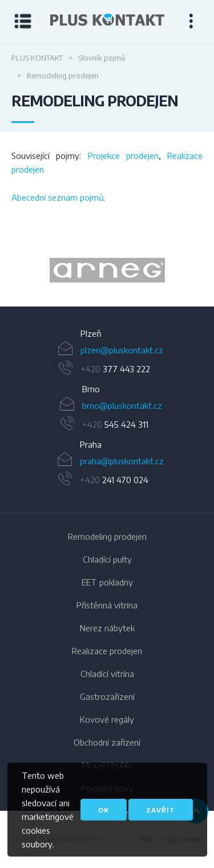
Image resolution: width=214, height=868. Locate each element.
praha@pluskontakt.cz (122, 461)
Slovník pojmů (102, 58)
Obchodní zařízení (107, 742)
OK (104, 810)
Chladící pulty (107, 559)
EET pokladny (107, 582)
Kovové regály (107, 719)
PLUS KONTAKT (37, 58)
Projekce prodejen (123, 156)
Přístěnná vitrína (107, 605)
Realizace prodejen (107, 651)
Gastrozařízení (107, 696)
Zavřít (161, 810)
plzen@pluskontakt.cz (122, 350)
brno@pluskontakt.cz (122, 405)
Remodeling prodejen (107, 536)
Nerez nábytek (107, 628)
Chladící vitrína (107, 674)
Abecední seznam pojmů (57, 197)
